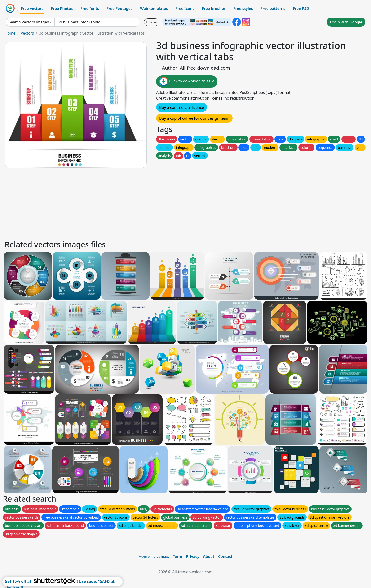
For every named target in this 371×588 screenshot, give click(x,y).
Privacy (193, 556)
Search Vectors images (29, 22)
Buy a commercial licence (182, 107)
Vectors (27, 33)
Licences (161, 556)
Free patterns (273, 9)
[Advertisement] (146, 204)
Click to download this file (187, 81)
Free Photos (62, 9)
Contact (225, 556)
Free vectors (32, 9)
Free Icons (185, 9)
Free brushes (214, 9)
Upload (152, 22)
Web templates (154, 9)
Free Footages (119, 9)
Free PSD (301, 9)
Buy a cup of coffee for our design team (194, 118)
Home (10, 33)
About (209, 556)
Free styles (243, 9)
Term (177, 556)
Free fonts (90, 9)
